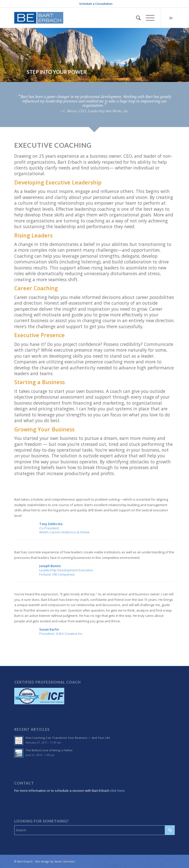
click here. (117, 791)
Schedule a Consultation (96, 4)
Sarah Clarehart (65, 861)
